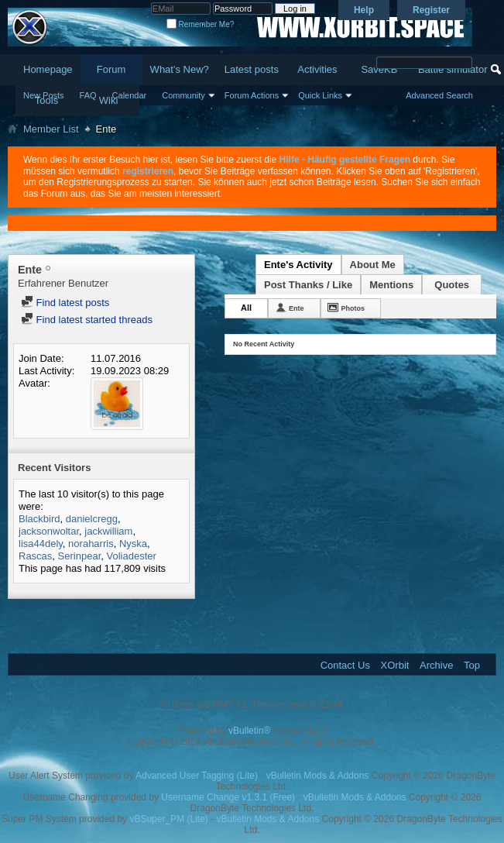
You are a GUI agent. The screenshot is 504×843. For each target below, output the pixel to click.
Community (183, 95)
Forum (111, 69)
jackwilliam (108, 531)
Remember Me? (200, 24)
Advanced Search (439, 95)
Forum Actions (252, 95)
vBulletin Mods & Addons (318, 776)
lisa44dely (41, 544)
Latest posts (252, 69)
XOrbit (395, 665)
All (246, 308)
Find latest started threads (87, 320)
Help (364, 10)
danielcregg (92, 519)
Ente (297, 308)
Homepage (48, 69)
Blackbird (39, 519)
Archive (436, 665)
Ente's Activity (298, 265)
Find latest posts (65, 303)
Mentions (391, 285)
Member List (51, 129)
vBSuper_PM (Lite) (168, 819)
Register (431, 10)
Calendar (130, 95)
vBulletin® (249, 731)
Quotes (452, 285)
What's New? (180, 69)
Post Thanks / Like (308, 285)
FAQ (88, 95)
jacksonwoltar (49, 531)
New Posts (44, 95)
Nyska (133, 544)
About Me (373, 265)
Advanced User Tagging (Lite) (197, 776)
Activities (317, 69)
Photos (353, 308)
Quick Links (320, 95)
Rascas (35, 556)
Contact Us (345, 665)
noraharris (91, 544)
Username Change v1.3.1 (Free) (228, 797)
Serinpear (80, 556)
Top (472, 665)
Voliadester (132, 556)
